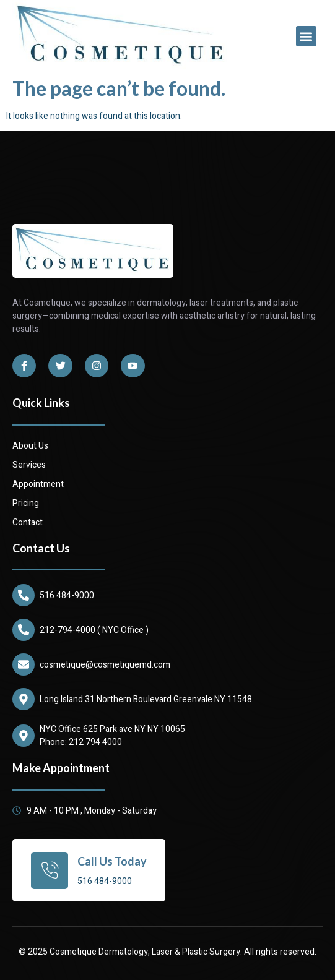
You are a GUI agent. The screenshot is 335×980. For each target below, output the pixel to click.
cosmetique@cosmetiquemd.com (105, 665)
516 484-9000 (67, 595)
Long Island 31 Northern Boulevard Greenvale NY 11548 (146, 699)
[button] (306, 36)
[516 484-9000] (24, 595)
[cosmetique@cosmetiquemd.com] (24, 664)
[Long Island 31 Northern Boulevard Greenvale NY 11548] (24, 699)
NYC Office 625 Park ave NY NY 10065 (112, 729)
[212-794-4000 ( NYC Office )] (24, 630)
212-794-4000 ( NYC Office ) (94, 630)
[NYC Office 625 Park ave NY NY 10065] (24, 736)
